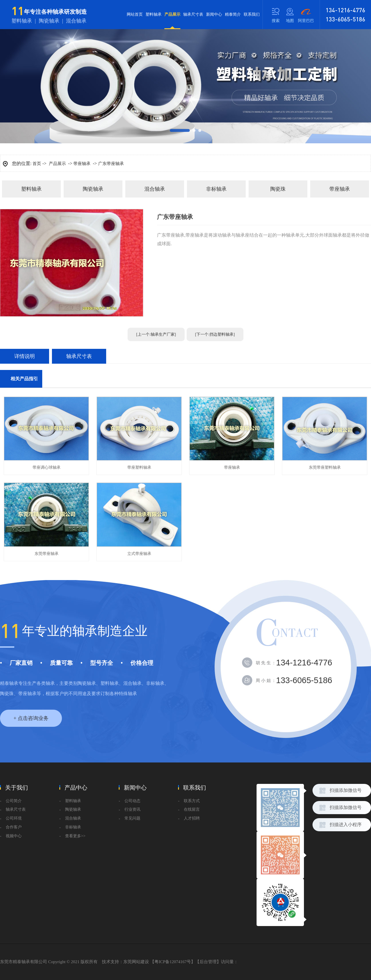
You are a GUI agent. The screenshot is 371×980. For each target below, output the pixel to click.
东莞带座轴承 (47, 554)
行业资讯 (132, 809)
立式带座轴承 (139, 554)
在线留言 (192, 809)
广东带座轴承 (111, 164)
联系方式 (192, 801)
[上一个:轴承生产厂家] (156, 334)
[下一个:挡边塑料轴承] (215, 334)
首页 (37, 164)
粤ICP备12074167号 (173, 962)
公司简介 (14, 801)
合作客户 (14, 827)
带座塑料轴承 (139, 467)
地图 (290, 21)
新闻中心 (214, 14)
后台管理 (208, 962)
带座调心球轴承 (47, 467)
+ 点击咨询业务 (31, 718)
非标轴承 (216, 189)
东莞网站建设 (136, 962)
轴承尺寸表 (193, 14)
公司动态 (132, 801)
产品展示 (172, 21)
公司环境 (14, 818)
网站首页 (135, 14)
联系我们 (252, 14)
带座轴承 (82, 164)
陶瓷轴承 (93, 189)
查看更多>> (75, 836)
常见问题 (132, 818)
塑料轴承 (154, 14)
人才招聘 (192, 818)
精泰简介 (233, 14)
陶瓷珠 (278, 189)
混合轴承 (155, 189)
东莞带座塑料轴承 (325, 467)
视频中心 (14, 836)
